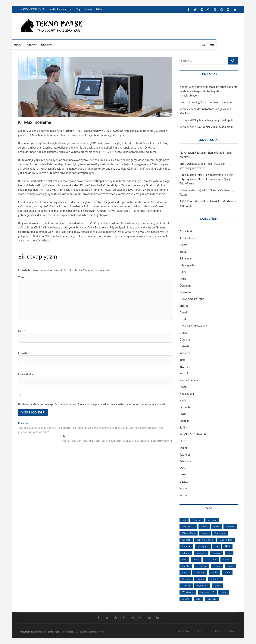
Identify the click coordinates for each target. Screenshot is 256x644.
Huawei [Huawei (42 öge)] (186, 546)
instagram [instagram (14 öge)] (203, 546)
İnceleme (185, 353)
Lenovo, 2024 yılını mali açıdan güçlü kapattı (207, 120)
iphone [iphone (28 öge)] (186, 553)
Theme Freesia (53, 632)
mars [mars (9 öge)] (196, 559)
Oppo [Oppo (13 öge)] (230, 566)
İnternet (185, 366)
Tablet (183, 448)
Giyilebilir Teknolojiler (193, 326)
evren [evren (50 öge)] (205, 533)
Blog (78, 9)
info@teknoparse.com (60, 9)
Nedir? (184, 400)
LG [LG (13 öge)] (229, 553)
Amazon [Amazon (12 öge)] (197, 520)
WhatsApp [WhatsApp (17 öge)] (188, 592)
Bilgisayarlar (187, 265)
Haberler (185, 346)
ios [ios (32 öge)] (217, 546)
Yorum (22, 277)
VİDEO (184, 482)
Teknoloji (185, 454)
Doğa (183, 279)
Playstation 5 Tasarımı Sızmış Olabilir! (203, 152)
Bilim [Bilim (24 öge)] (217, 526)
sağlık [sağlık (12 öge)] (215, 572)
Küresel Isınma (189, 380)
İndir (182, 360)
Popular (184, 421)
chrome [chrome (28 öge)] (230, 526)
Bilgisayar (186, 258)
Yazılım (184, 488)
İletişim (99, 9)
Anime (183, 245)
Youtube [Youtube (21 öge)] (212, 599)
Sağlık (183, 427)
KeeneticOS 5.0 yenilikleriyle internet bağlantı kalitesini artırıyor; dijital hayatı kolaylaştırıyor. (208, 91)
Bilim (183, 272)
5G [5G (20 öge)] (184, 520)
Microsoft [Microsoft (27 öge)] (211, 559)
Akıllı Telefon (187, 238)
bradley (184, 157)
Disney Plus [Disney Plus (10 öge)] (189, 533)
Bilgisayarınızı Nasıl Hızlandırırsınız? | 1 (204, 175)
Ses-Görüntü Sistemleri (194, 434)
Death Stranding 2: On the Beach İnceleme (206, 102)
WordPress (68, 632)
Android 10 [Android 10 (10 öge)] (188, 526)
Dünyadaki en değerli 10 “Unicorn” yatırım (205, 190)
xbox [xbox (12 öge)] (224, 592)
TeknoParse (25, 631)
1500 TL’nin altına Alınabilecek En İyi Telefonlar (209, 201)
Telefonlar (186, 461)
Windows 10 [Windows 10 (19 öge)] (207, 592)
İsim (21, 331)
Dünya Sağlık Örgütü (192, 299)
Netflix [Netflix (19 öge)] (186, 566)
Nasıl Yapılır (187, 394)
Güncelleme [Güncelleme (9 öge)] (226, 540)
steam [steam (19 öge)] (200, 579)
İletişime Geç (217, 631)
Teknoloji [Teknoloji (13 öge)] (215, 579)
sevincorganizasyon (192, 168)
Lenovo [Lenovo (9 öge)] (217, 553)
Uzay (183, 475)
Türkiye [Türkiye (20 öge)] (186, 586)
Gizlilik (201, 631)
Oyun (183, 414)
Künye (232, 631)
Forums (88, 9)
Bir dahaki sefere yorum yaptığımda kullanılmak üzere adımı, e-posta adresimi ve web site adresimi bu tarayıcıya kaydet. (92, 404)
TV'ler (183, 468)
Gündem (185, 339)
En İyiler (185, 306)
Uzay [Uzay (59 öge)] (217, 586)
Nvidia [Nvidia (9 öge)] (217, 566)
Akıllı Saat (186, 231)
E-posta (24, 353)
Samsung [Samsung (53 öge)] (200, 572)
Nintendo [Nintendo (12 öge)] (202, 566)
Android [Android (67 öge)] (212, 520)
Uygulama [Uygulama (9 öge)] (202, 586)
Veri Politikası (184, 631)
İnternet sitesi (27, 374)
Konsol (184, 373)
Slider (183, 441)
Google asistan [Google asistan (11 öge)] (205, 540)
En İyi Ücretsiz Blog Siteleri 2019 (200, 164)
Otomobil (185, 407)
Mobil (183, 387)
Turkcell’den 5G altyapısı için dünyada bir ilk (206, 127)
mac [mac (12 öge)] (184, 559)
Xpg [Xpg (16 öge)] (198, 599)
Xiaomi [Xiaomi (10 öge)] (186, 599)
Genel (183, 312)
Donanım (185, 285)
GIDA (183, 319)
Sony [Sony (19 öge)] (227, 572)
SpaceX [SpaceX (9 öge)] (186, 579)
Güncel (184, 333)
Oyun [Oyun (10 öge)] (185, 572)
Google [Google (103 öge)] (186, 540)
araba (183, 252)
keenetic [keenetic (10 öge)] (201, 553)
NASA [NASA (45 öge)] (226, 559)
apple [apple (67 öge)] (204, 526)
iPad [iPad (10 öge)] (227, 546)
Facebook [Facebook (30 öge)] (220, 533)
